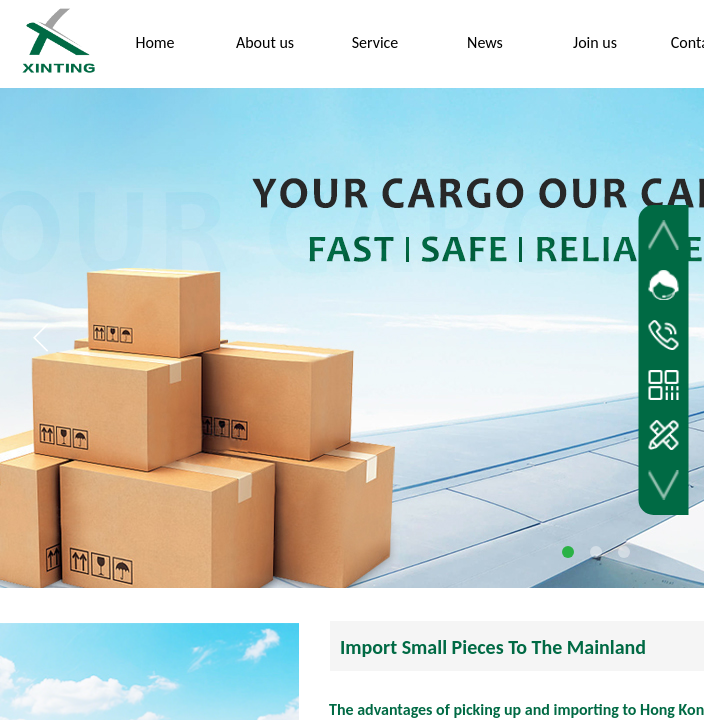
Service (375, 42)
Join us (595, 42)
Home (154, 42)
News (485, 42)
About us (265, 42)
